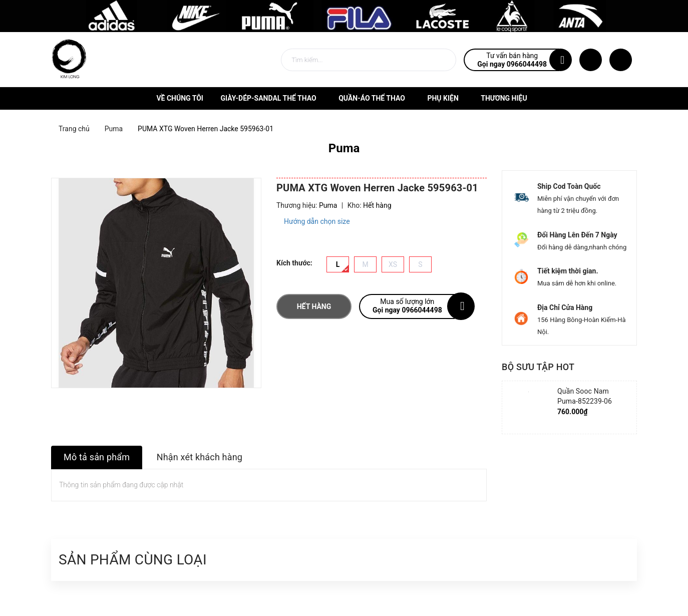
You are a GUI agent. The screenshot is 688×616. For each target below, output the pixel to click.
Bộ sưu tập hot (538, 367)
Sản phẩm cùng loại (133, 560)
